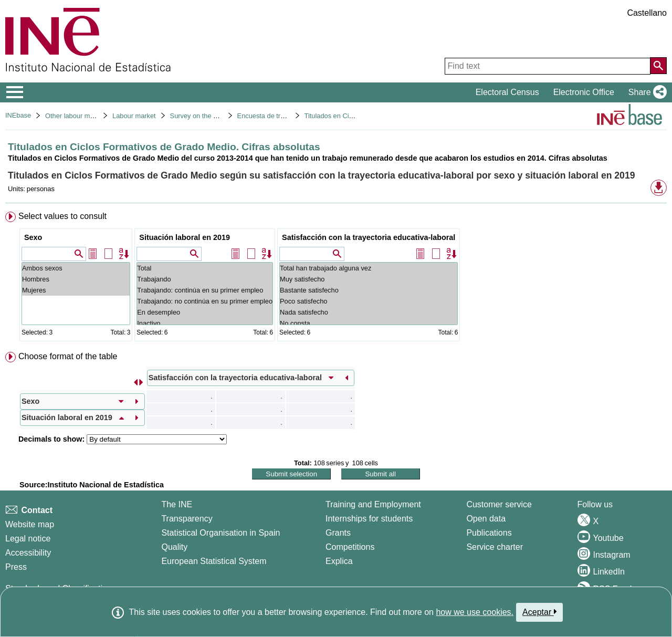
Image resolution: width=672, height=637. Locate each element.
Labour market (134, 116)
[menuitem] (336, 279)
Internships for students (369, 519)
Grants (338, 533)
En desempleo (205, 312)
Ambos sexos (76, 268)
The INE (177, 504)
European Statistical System (214, 561)
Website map (30, 524)
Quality (174, 547)
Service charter (495, 547)
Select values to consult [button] (62, 216)
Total (205, 268)
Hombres (76, 279)
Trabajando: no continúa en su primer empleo (205, 301)
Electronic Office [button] (584, 92)
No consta (369, 323)
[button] (645, 92)
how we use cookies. (475, 612)
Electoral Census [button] (507, 92)
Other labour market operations (92, 116)
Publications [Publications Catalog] (489, 533)
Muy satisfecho (369, 279)
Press (16, 567)
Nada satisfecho (369, 312)
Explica (339, 561)
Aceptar (539, 612)
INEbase (18, 115)
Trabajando (205, 279)
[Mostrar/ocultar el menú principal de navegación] (15, 92)
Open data (486, 519)
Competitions (350, 547)
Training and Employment (373, 504)
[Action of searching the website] (658, 66)
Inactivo (205, 323)
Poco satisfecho (369, 301)
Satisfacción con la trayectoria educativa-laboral (369, 237)
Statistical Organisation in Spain (220, 533)
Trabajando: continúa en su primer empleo (205, 290)
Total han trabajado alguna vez (369, 268)
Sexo (33, 237)
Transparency (187, 519)
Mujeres (76, 290)
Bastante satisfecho (369, 290)
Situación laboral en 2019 (185, 237)
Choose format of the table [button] (68, 356)
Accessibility (28, 553)
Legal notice (28, 539)
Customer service (499, 504)
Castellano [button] (647, 13)
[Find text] (548, 66)
